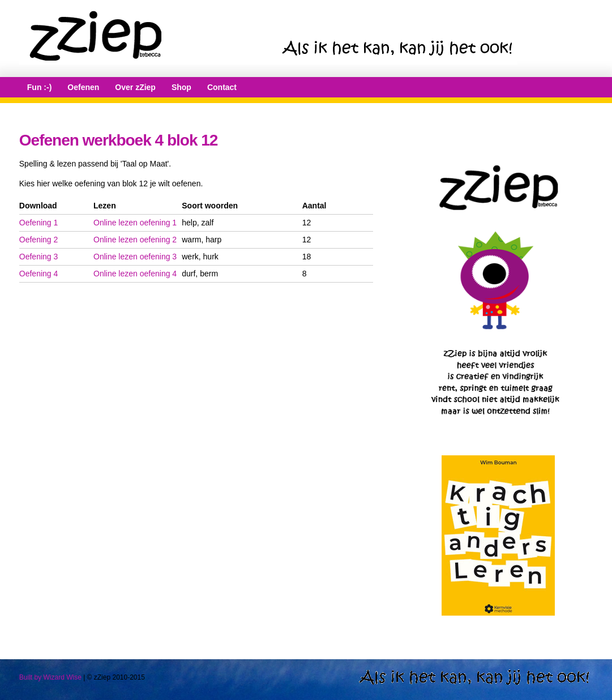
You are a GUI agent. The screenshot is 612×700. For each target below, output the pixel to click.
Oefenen (83, 87)
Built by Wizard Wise (50, 677)
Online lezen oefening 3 (135, 257)
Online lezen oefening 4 (135, 274)
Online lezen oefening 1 (135, 223)
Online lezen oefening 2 (135, 240)
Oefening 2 (39, 240)
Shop (181, 87)
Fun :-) (40, 87)
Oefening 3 (39, 257)
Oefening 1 (39, 223)
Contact (222, 87)
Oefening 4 (39, 274)
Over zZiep (135, 87)
